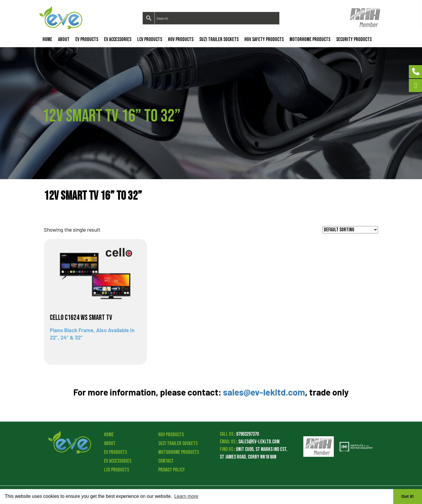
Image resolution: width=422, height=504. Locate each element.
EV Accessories (118, 39)
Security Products (354, 39)
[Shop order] (350, 230)
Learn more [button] (186, 496)
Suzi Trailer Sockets (219, 39)
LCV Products (150, 39)
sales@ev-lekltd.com (264, 392)
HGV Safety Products (264, 39)
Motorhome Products (310, 39)
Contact (50, 51)
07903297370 (247, 434)
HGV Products (181, 39)
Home (47, 39)
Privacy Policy (172, 470)
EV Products (87, 39)
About (64, 39)
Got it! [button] (408, 496)
